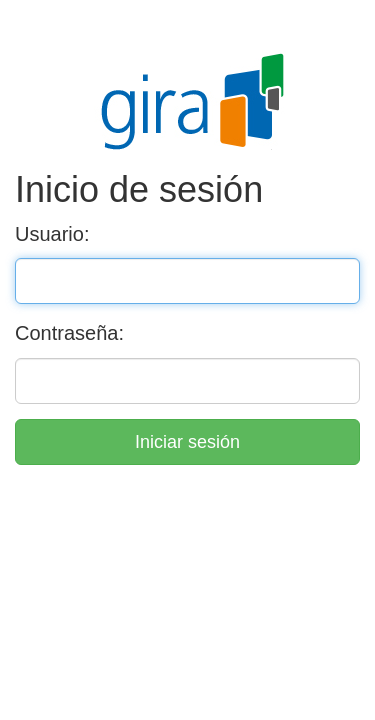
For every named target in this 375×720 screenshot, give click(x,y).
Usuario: (52, 234)
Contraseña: (69, 333)
